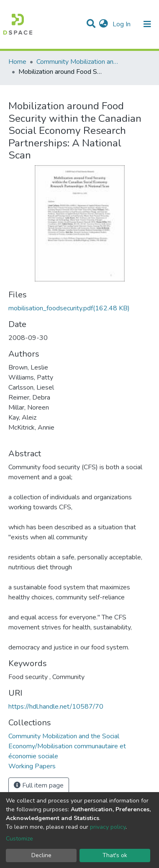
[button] (104, 24)
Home (17, 62)
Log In (122, 24)
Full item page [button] (39, 785)
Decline (41, 855)
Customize (19, 839)
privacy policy (108, 827)
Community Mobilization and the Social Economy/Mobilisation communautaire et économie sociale (78, 62)
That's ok (115, 855)
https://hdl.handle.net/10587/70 (56, 707)
